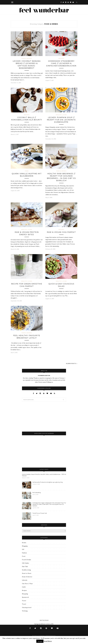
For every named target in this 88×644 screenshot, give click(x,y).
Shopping (25, 594)
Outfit (24, 587)
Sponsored (25, 597)
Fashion (24, 553)
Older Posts (72, 363)
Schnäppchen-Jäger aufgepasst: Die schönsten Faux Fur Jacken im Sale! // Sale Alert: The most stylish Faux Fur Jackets (49, 504)
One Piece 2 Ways (27, 584)
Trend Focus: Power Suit (40, 513)
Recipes (61, 58)
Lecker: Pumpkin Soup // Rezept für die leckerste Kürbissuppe (61, 120)
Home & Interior (27, 577)
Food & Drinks (27, 58)
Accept (40, 641)
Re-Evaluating (37, 492)
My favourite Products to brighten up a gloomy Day (48, 482)
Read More (48, 641)
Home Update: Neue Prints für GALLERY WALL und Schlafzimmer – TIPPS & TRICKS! (44, 475)
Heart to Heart (27, 573)
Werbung (25, 611)
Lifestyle (25, 580)
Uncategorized (27, 607)
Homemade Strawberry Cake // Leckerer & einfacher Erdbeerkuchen (61, 63)
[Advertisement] (36, 416)
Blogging (25, 546)
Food (27, 171)
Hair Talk (25, 566)
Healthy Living (61, 115)
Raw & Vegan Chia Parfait (61, 232)
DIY (23, 549)
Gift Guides (25, 563)
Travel (24, 601)
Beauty (24, 543)
